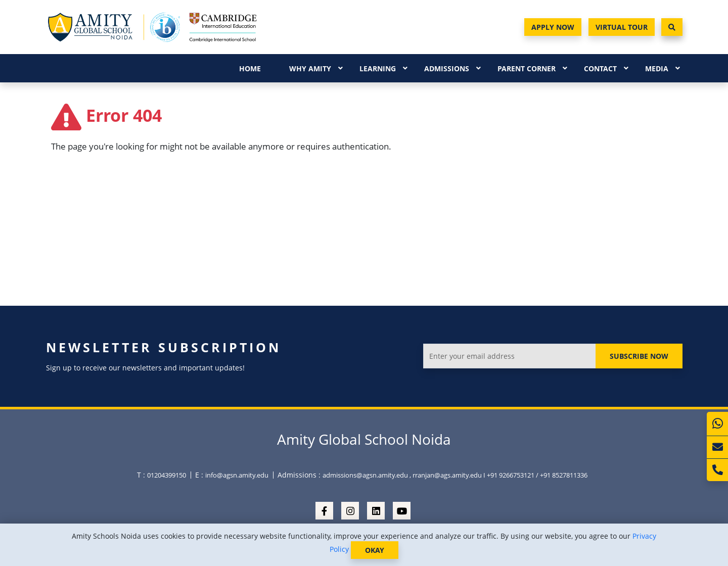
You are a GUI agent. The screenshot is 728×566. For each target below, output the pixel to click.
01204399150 (167, 475)
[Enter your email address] (509, 356)
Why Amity (310, 68)
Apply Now (553, 27)
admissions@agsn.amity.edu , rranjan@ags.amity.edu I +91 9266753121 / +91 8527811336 (455, 475)
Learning (378, 68)
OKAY (375, 550)
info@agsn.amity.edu (237, 475)
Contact (600, 68)
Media (657, 68)
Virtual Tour (622, 27)
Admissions (447, 68)
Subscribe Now (639, 356)
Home (250, 68)
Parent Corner (527, 68)
